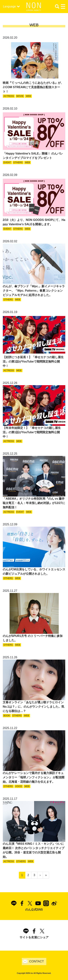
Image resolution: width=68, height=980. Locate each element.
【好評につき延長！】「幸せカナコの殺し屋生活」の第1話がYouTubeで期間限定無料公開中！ (33, 362)
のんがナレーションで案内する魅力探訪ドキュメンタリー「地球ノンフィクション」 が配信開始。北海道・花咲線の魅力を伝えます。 (34, 777)
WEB (28, 96)
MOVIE (20, 96)
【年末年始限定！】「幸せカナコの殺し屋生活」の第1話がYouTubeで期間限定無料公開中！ (32, 432)
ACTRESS (9, 96)
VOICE (19, 786)
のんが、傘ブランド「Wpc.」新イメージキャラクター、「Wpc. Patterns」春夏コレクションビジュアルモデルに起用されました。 (34, 291)
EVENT (7, 162)
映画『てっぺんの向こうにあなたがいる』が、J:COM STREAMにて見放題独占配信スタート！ (33, 87)
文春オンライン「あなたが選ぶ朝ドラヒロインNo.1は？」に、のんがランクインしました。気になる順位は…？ (33, 707)
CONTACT (37, 961)
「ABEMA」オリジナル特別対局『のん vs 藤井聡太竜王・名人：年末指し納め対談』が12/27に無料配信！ (34, 503)
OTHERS (18, 162)
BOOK (7, 716)
